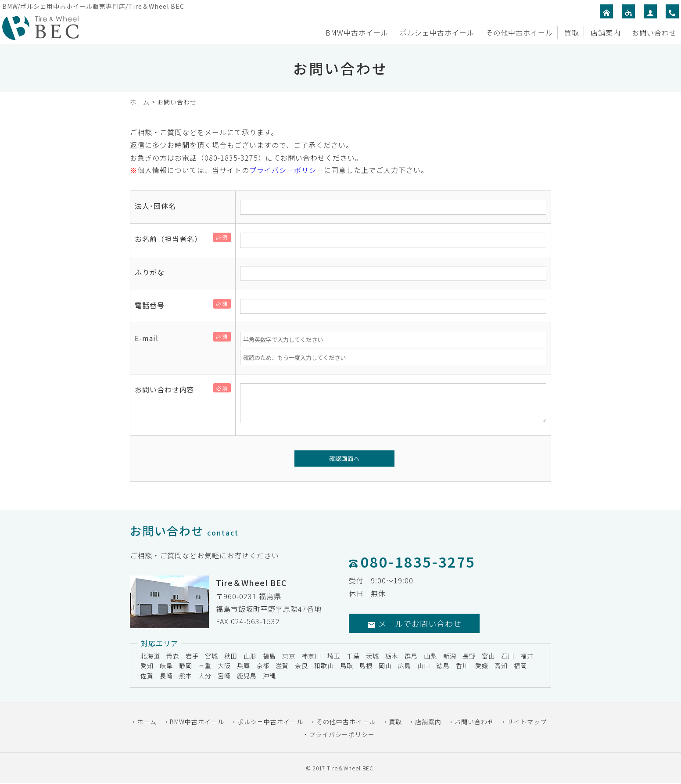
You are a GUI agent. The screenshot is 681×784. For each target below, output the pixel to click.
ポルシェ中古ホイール (437, 32)
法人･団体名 (155, 206)
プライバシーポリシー (287, 170)
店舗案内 (606, 32)
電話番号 (153, 305)
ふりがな (150, 272)
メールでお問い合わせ (414, 623)
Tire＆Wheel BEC (350, 768)
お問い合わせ (654, 32)
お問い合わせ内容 (168, 389)
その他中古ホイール (519, 32)
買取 (572, 32)
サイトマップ (527, 722)
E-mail (150, 338)
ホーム (140, 102)
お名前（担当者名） (172, 239)
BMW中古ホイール (357, 32)
